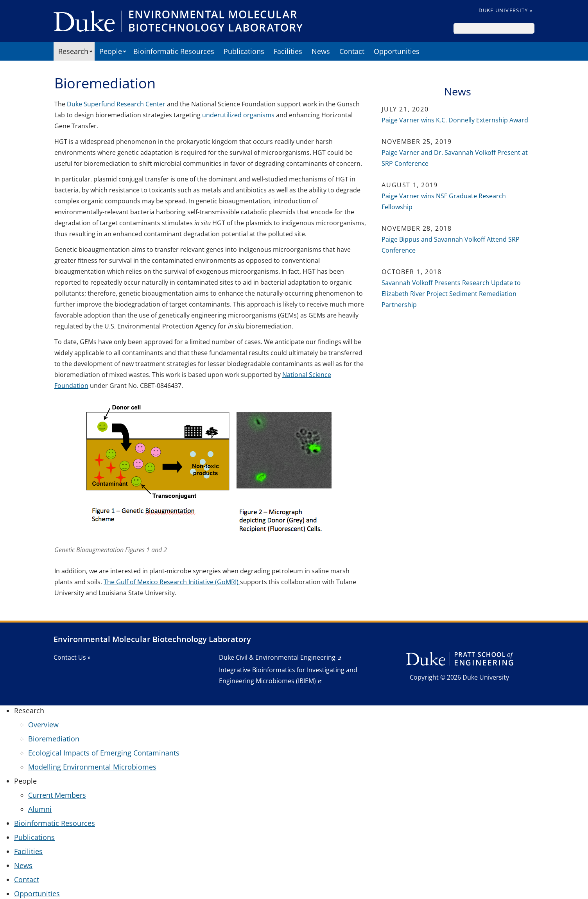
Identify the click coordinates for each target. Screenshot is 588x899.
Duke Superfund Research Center (116, 104)
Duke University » (506, 10)
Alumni (40, 809)
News (321, 51)
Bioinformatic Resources (174, 51)
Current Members (57, 795)
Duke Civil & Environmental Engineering (277, 657)
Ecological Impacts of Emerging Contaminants (104, 753)
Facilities (288, 51)
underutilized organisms (238, 115)
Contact (352, 51)
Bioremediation (54, 739)
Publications (244, 51)
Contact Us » (72, 657)
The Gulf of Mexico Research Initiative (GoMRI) (172, 582)
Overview (43, 725)
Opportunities (397, 51)
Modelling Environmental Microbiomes (92, 767)
